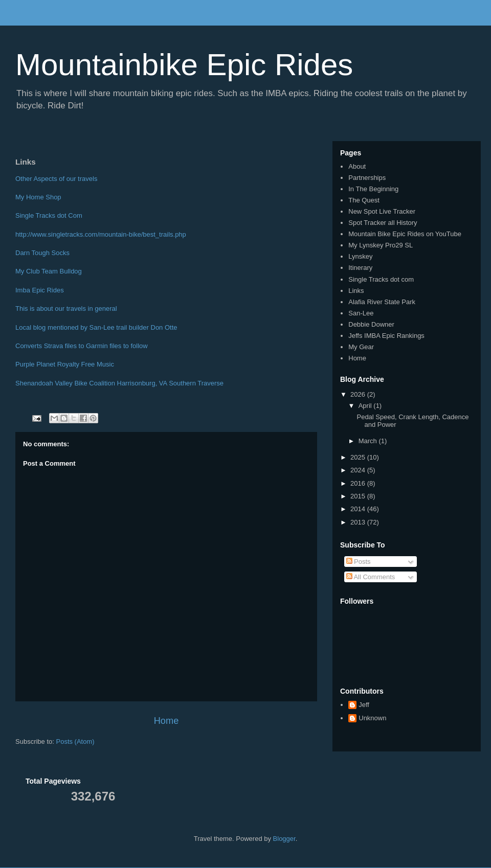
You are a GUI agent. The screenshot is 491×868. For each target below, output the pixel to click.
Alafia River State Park (382, 302)
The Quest (364, 200)
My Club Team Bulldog (49, 271)
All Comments (371, 577)
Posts (359, 562)
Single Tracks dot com (381, 279)
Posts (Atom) (75, 741)
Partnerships (367, 178)
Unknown (372, 718)
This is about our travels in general (67, 309)
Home (166, 721)
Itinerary (360, 268)
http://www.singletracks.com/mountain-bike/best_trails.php (101, 234)
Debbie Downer (371, 324)
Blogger (284, 839)
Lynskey (360, 256)
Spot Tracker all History (383, 223)
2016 (359, 483)
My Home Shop (39, 197)
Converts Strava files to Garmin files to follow (82, 346)
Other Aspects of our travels (56, 179)
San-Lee (361, 313)
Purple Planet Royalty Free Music (65, 364)
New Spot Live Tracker (382, 211)
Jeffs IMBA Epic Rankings (386, 336)
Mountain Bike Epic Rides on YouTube (405, 234)
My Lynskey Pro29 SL (381, 245)
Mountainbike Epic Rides (184, 65)
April (366, 406)
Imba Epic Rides (40, 290)
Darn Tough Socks (42, 253)
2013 (359, 522)
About (357, 166)
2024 (359, 470)
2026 (359, 394)
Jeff (364, 705)
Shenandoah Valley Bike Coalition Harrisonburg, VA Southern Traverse (119, 383)
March (369, 441)
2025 (359, 457)
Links (356, 291)
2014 (359, 509)
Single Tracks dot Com (49, 215)
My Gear (361, 347)
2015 (359, 496)
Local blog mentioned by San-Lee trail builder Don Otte (97, 327)
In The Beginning (373, 189)
